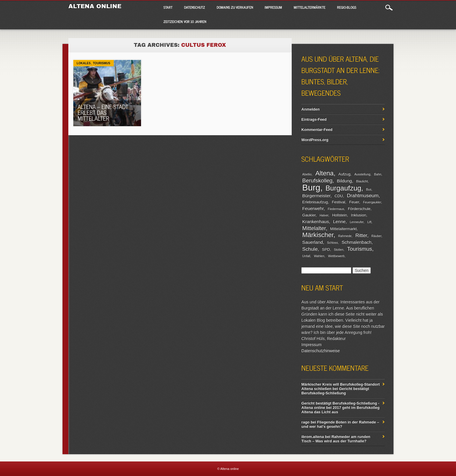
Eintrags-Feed (314, 119)
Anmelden (310, 109)
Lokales (84, 63)
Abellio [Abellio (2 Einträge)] (307, 174)
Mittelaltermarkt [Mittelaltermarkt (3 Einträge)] (343, 229)
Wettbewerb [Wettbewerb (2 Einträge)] (336, 256)
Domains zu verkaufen (235, 7)
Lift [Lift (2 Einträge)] (369, 222)
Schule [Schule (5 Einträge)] (310, 249)
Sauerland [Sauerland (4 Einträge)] (312, 242)
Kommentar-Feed (317, 130)
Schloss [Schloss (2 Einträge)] (332, 243)
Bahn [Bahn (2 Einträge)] (378, 174)
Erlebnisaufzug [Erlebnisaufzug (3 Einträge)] (315, 202)
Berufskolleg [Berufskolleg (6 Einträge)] (317, 180)
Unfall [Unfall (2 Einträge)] (306, 256)
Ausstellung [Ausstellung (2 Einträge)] (362, 174)
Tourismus (101, 63)
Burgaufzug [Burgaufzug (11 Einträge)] (343, 188)
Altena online (95, 6)
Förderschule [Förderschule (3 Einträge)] (359, 209)
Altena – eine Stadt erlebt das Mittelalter (103, 112)
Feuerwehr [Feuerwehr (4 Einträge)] (313, 208)
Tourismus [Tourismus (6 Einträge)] (359, 249)
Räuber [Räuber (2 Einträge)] (376, 236)
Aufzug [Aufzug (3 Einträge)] (344, 174)
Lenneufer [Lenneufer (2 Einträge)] (356, 222)
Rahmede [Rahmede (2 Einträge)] (345, 236)
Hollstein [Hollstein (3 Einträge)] (340, 215)
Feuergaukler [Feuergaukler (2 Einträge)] (372, 202)
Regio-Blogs (347, 7)
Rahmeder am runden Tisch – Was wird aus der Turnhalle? (336, 439)
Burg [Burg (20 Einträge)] (311, 187)
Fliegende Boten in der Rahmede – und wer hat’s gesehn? (340, 424)
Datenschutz (195, 7)
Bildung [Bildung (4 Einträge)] (344, 181)
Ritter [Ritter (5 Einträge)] (361, 235)
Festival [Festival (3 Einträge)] (339, 202)
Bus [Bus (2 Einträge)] (368, 189)
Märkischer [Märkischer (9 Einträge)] (318, 235)
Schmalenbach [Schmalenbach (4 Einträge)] (356, 242)
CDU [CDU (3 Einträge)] (339, 196)
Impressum (273, 7)
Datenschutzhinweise (320, 351)
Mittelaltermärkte (310, 7)
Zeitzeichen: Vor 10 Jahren (185, 22)
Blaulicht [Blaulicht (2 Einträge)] (362, 181)
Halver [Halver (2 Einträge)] (324, 215)
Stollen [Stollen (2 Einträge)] (339, 249)
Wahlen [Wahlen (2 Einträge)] (319, 256)
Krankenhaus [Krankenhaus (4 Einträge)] (316, 221)
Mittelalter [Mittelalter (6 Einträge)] (314, 228)
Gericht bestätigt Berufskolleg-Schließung (335, 391)
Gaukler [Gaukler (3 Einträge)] (309, 215)
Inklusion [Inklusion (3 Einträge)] (358, 215)
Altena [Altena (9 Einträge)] (324, 173)
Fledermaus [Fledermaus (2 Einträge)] (336, 209)
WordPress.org (315, 140)
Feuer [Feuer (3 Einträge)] (354, 202)
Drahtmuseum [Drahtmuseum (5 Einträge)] (363, 195)
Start (168, 7)
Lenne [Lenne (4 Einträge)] (339, 221)
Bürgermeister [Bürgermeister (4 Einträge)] (316, 196)
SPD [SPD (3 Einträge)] (326, 249)
